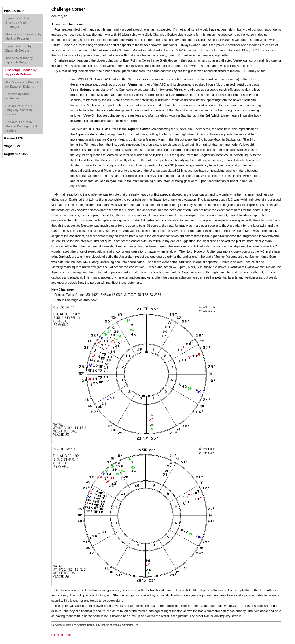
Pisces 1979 (14, 11)
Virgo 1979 (12, 146)
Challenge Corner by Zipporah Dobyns (21, 72)
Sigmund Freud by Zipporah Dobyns (18, 48)
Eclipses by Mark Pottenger (17, 96)
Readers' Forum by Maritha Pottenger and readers (21, 126)
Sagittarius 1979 (16, 154)
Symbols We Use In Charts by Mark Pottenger (19, 22)
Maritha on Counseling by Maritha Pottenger (23, 36)
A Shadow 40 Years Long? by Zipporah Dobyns (19, 110)
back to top (61, 635)
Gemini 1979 (13, 138)
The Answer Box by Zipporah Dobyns (19, 60)
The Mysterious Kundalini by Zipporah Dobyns (23, 84)
